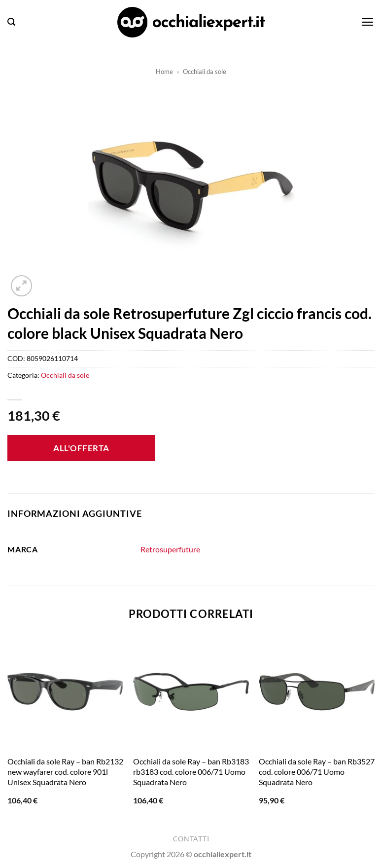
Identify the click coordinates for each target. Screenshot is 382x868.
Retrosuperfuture (170, 549)
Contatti (191, 839)
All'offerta (81, 448)
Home (164, 72)
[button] (11, 22)
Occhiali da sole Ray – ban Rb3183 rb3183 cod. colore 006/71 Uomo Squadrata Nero (191, 772)
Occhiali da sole (205, 72)
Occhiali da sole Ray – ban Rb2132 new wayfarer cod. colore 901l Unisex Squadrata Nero (65, 772)
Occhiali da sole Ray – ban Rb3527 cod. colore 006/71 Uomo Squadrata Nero (317, 772)
